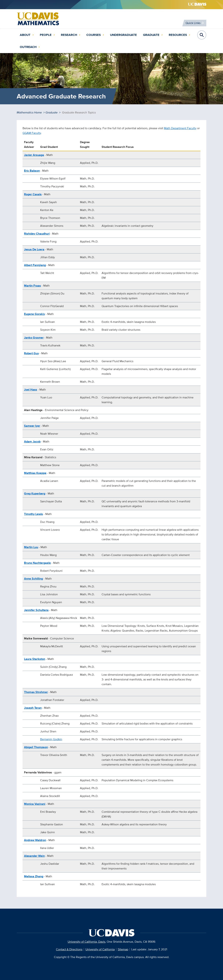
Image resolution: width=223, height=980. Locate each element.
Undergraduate (123, 35)
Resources (178, 35)
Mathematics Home (29, 112)
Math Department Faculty (180, 128)
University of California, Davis (86, 942)
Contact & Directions (69, 949)
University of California (100, 949)
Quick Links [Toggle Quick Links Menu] (193, 23)
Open (202, 35)
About (25, 35)
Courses (94, 35)
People (46, 35)
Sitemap (123, 949)
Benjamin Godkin (51, 739)
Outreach (28, 47)
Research (69, 35)
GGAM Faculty (32, 133)
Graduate (151, 35)
